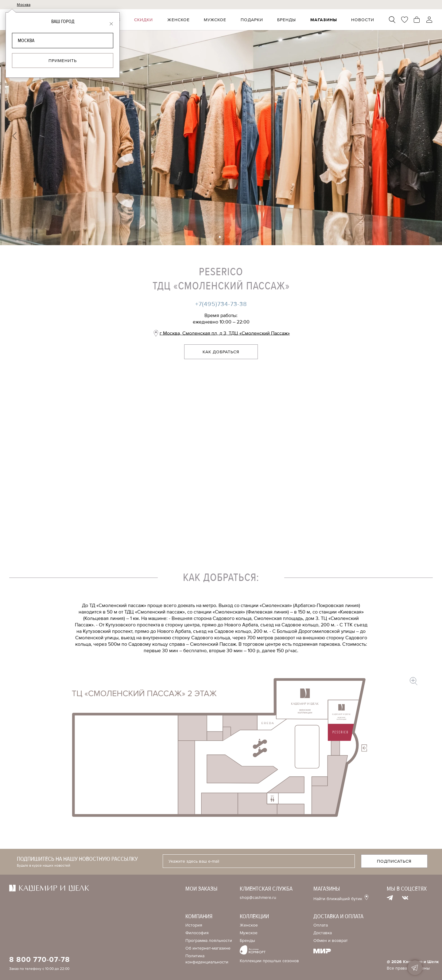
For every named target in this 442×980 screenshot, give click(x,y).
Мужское (216, 20)
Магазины (324, 20)
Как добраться (221, 352)
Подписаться (394, 861)
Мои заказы (202, 889)
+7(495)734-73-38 (221, 304)
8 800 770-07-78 (40, 960)
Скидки (145, 20)
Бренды (287, 20)
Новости (363, 20)
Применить (63, 61)
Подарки (252, 20)
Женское (179, 20)
